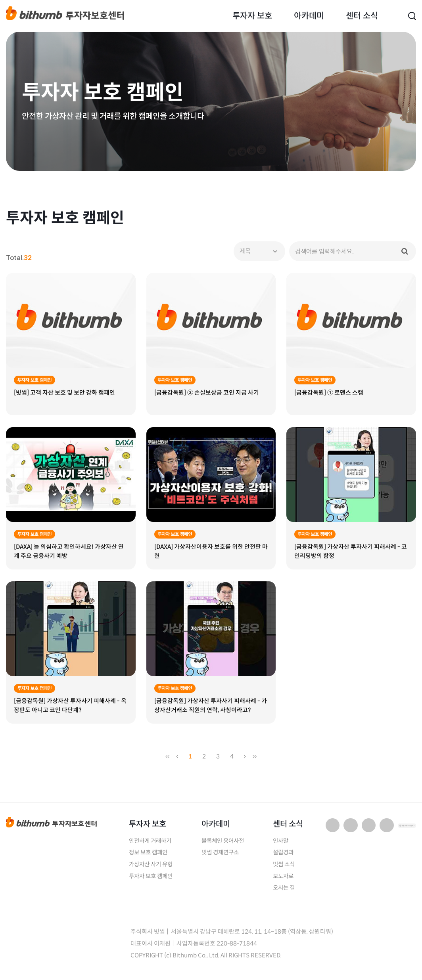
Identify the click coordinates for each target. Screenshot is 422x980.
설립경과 (284, 857)
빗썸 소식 (285, 868)
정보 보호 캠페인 (150, 857)
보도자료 (284, 880)
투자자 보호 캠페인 (152, 880)
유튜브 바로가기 (351, 829)
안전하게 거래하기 (152, 845)
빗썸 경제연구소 (222, 857)
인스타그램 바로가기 (369, 829)
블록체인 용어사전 (224, 845)
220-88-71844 (237, 948)
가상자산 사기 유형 (152, 868)
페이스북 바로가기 (387, 829)
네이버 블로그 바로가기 (333, 829)
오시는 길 (285, 892)
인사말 (282, 845)
